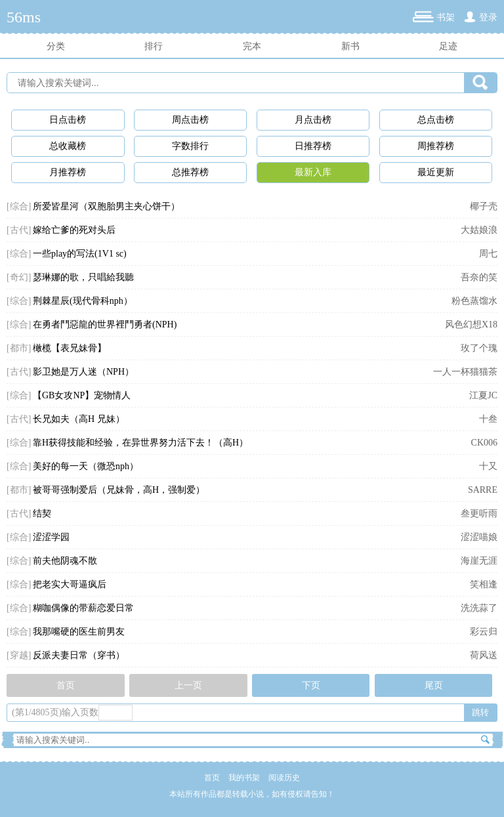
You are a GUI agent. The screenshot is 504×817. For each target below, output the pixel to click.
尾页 (434, 685)
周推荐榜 (436, 146)
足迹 (448, 46)
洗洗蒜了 (479, 608)
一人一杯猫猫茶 (465, 372)
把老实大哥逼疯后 (70, 584)
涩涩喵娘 (479, 537)
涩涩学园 (51, 537)
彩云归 (484, 632)
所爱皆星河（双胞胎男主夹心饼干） (106, 206)
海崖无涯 (479, 561)
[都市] (19, 348)
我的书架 (244, 778)
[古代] (19, 230)
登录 (488, 17)
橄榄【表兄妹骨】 (70, 348)
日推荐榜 (313, 146)
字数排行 (190, 146)
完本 (252, 46)
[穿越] (19, 655)
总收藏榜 (68, 146)
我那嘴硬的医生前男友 (79, 632)
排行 (154, 46)
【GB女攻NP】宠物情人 (82, 395)
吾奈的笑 (479, 277)
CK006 (484, 443)
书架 (446, 17)
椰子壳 (484, 206)
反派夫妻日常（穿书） (79, 655)
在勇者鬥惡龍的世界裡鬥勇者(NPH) (105, 325)
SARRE (483, 490)
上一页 (188, 685)
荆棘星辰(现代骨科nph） (83, 301)
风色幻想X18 (471, 325)
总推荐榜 (190, 172)
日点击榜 (68, 120)
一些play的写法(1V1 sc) (80, 254)
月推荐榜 (68, 172)
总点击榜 (436, 120)
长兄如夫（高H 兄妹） (79, 419)
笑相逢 (484, 584)
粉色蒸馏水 (474, 301)
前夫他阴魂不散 (65, 561)
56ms (24, 17)
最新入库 (313, 172)
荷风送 (484, 655)
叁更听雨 (479, 513)
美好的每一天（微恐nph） (86, 466)
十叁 (488, 419)
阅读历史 (284, 778)
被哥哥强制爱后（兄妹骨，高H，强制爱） (119, 490)
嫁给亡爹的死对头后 (74, 230)
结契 (42, 513)
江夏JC (483, 395)
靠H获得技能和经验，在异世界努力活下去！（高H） (140, 443)
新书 (350, 46)
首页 (66, 685)
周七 (488, 254)
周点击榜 (190, 120)
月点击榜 (313, 120)
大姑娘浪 (479, 230)
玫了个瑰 (479, 348)
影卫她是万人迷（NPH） (83, 372)
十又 (488, 466)
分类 (56, 46)
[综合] (19, 206)
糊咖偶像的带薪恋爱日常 (83, 608)
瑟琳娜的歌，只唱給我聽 (83, 277)
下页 (311, 685)
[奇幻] (19, 277)
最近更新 (436, 172)
